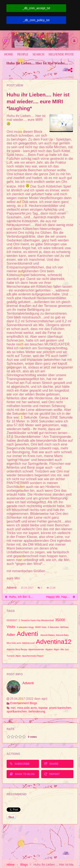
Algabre (49, 650)
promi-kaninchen (60, 708)
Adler (11, 635)
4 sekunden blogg (25, 627)
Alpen (18, 656)
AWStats (65, 627)
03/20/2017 (12, 620)
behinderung (37, 711)
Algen (57, 650)
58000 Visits (41, 627)
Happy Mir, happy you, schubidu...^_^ (59, 597)
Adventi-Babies (48, 635)
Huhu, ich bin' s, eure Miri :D (21, 597)
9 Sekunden (53, 627)
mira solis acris (27, 708)
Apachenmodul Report (33, 656)
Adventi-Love (28, 643)
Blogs (24, 865)
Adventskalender (36, 650)
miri (13, 708)
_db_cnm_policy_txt (36, 20)
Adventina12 (54, 642)
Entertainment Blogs (24, 703)
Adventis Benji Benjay (17, 650)
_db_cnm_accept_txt (36, 8)
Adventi (12, 588)
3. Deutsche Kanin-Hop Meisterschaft (36, 620)
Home (11, 865)
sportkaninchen (17, 711)
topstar (43, 708)
